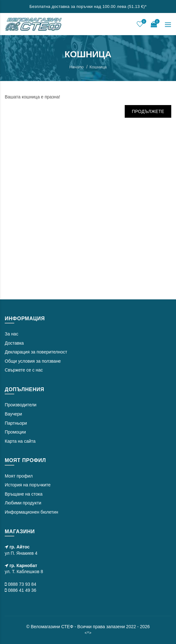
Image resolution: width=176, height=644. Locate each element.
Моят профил (19, 476)
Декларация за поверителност (36, 352)
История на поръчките (28, 485)
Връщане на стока (24, 494)
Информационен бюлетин (31, 512)
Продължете (148, 111)
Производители (21, 405)
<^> (88, 633)
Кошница (98, 67)
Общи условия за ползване (33, 361)
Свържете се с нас (24, 370)
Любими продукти (23, 503)
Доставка (14, 343)
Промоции (15, 432)
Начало (76, 67)
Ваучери (13, 414)
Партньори (16, 423)
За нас (12, 334)
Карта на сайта (20, 441)
